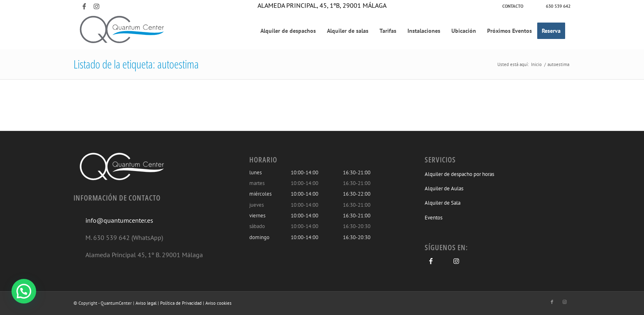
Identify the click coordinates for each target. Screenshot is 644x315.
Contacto (513, 6)
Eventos (434, 218)
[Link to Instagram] (97, 6)
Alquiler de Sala (443, 203)
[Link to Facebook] (84, 6)
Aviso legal (146, 303)
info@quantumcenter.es (119, 220)
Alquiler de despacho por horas (459, 174)
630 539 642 (558, 6)
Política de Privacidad (181, 303)
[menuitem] (513, 6)
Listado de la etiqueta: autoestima (136, 64)
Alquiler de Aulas (444, 188)
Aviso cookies (218, 303)
